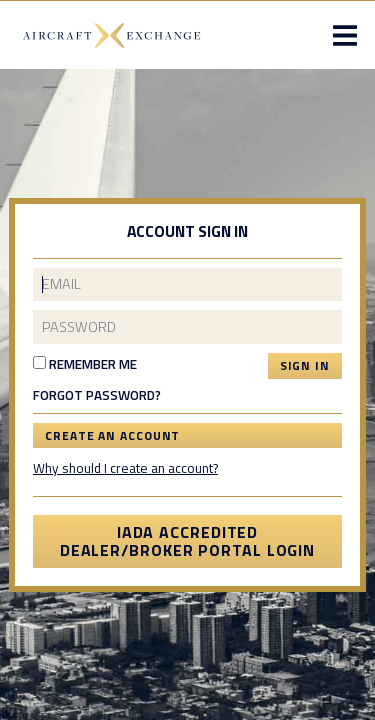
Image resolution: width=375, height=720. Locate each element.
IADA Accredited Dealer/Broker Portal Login (187, 541)
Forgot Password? (97, 396)
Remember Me (85, 364)
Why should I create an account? (125, 468)
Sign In (305, 365)
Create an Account (112, 435)
